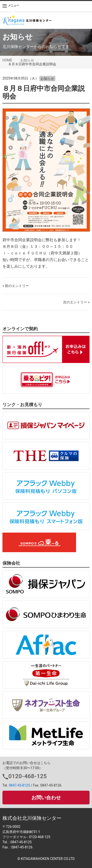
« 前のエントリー (16, 286)
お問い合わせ (46, 798)
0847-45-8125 (19, 785)
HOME (7, 60)
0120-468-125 (28, 776)
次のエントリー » (76, 302)
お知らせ (27, 60)
